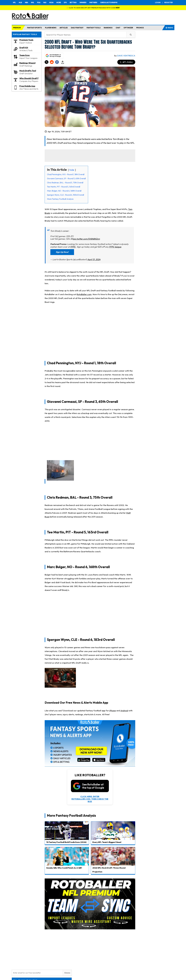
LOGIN (158, 2)
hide (72, 170)
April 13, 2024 (94, 259)
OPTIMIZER (128, 28)
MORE (59, 2)
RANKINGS (108, 28)
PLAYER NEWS (51, 28)
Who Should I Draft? (29, 78)
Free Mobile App (27, 86)
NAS (45, 2)
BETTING (73, 2)
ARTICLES (64, 28)
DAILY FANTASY (77, 28)
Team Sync (25, 55)
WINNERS (83, 2)
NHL (33, 2)
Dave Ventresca (126, 56)
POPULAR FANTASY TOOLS (25, 34)
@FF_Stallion (126, 62)
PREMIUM (17, 28)
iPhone (113, 711)
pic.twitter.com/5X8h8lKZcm (87, 239)
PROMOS (140, 28)
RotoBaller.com (84, 294)
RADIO (169, 28)
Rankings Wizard (27, 63)
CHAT (118, 28)
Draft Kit (24, 48)
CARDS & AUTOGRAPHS (109, 2)
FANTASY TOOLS (94, 28)
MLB (20, 2)
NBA (26, 2)
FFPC (73, 247)
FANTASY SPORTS (34, 28)
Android (124, 711)
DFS (65, 2)
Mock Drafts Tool (28, 71)
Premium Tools (26, 40)
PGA (39, 2)
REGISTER (169, 2)
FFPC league (115, 247)
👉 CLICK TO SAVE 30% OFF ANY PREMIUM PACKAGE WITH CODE (93, 8)
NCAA (51, 2)
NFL (14, 2)
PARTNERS (93, 2)
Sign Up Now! (62, 252)
